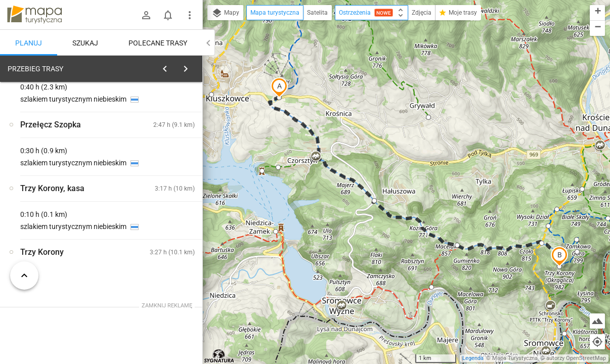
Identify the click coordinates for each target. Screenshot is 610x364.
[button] (279, 87)
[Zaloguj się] (146, 15)
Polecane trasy (158, 43)
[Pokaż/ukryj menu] (190, 15)
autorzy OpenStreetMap (576, 358)
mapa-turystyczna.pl (34, 15)
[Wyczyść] (194, 66)
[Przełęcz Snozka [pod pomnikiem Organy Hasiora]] (61, 211)
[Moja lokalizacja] (597, 342)
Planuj (29, 43)
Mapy (225, 13)
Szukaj (85, 43)
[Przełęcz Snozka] (162, 189)
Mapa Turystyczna (515, 358)
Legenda (473, 358)
